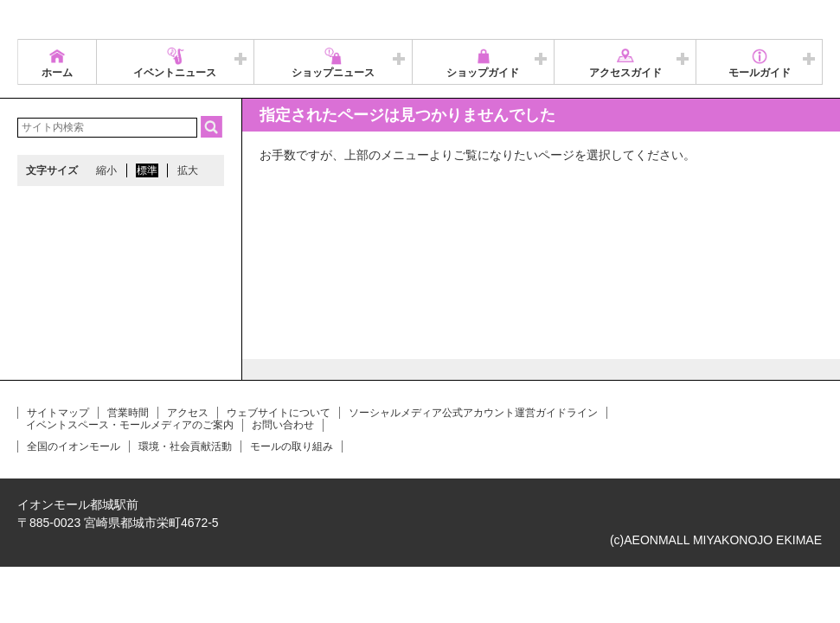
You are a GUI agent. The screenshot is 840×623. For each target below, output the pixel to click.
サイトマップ (58, 413)
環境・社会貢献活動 (185, 446)
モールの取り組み (292, 446)
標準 (147, 170)
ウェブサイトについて (279, 413)
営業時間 (128, 413)
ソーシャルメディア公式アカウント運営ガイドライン (473, 413)
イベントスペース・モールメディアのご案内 (130, 425)
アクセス (188, 413)
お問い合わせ (283, 425)
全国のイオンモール (74, 446)
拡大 (188, 170)
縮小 (106, 170)
